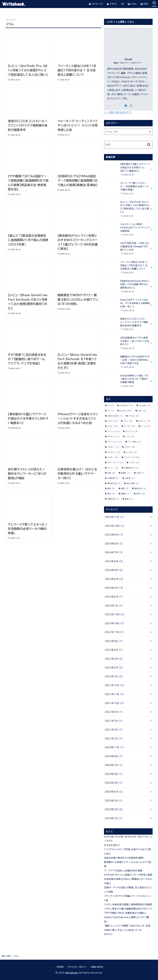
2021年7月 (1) (114, 721)
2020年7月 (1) (114, 765)
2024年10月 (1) (115, 526)
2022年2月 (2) (114, 668)
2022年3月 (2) (114, 659)
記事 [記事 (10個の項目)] (141, 494)
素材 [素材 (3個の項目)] (111, 494)
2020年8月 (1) (114, 756)
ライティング (96, 4)
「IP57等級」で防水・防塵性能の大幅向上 (125, 913)
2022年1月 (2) (114, 677)
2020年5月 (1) (114, 783)
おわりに (108, 934)
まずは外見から (112, 845)
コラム (132, 4)
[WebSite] (126, 106)
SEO (144, 4)
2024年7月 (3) (114, 552)
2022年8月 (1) (114, 641)
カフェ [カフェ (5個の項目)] (128, 421)
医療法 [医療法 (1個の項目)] (126, 473)
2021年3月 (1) (114, 730)
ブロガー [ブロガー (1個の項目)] (113, 447)
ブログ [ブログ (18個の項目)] (130, 447)
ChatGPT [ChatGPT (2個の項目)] (126, 405)
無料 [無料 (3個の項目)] (111, 488)
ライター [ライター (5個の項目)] (113, 457)
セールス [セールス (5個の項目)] (129, 426)
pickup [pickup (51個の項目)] (126, 411)
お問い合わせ (97, 967)
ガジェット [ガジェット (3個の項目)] (144, 421)
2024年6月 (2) (114, 561)
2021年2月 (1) (114, 739)
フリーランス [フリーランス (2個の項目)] (115, 442)
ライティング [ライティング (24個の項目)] (132, 457)
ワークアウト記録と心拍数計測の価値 (123, 871)
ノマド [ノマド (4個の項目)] (130, 436)
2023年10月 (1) (114, 623)
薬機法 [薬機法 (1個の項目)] (126, 494)
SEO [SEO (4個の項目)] (142, 411)
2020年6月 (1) (114, 774)
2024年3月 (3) (114, 588)
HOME (7, 956)
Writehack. (14, 4)
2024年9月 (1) (114, 535)
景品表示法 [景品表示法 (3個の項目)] (114, 483)
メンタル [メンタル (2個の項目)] (131, 452)
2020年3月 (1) (114, 801)
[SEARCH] (154, 4)
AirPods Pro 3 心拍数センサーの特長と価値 (128, 875)
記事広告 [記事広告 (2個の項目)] (113, 499)
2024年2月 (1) (114, 597)
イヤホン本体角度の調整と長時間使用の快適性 (128, 904)
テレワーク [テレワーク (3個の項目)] (132, 431)
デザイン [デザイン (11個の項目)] (113, 436)
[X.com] (131, 106)
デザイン (112, 4)
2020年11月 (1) (114, 747)
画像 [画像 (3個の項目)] (125, 488)
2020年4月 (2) (114, 792)
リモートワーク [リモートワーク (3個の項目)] (115, 463)
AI (123, 4)
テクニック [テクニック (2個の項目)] (114, 431)
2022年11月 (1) (114, 632)
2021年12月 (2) (115, 685)
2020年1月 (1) (114, 818)
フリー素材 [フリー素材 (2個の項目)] (134, 442)
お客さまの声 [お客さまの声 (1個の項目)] (115, 416)
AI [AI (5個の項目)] (111, 405)
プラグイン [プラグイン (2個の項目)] (114, 452)
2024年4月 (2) (114, 579)
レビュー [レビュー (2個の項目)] (113, 468)
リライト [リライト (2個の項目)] (134, 463)
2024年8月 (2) (114, 544)
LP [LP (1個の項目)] (111, 411)
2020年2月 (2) (114, 809)
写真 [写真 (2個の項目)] (111, 473)
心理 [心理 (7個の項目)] (140, 473)
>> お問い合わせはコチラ (117, 112)
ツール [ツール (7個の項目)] (146, 426)
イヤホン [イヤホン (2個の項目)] (134, 416)
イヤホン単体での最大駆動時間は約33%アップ (128, 909)
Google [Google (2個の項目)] (145, 405)
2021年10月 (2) (114, 703)
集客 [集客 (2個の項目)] (129, 499)
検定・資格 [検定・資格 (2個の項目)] (133, 483)
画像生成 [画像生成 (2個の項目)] (140, 488)
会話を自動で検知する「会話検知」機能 (124, 858)
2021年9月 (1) (114, 712)
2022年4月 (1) (114, 650)
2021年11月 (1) (114, 694)
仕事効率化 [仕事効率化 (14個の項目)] (132, 468)
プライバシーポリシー (77, 967)
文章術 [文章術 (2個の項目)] (130, 478)
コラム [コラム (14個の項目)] (113, 426)
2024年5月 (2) (114, 570)
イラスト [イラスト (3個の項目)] (112, 421)
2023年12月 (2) (115, 614)
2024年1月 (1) (114, 606)
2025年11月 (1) (114, 517)
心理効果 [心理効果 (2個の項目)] (113, 478)
